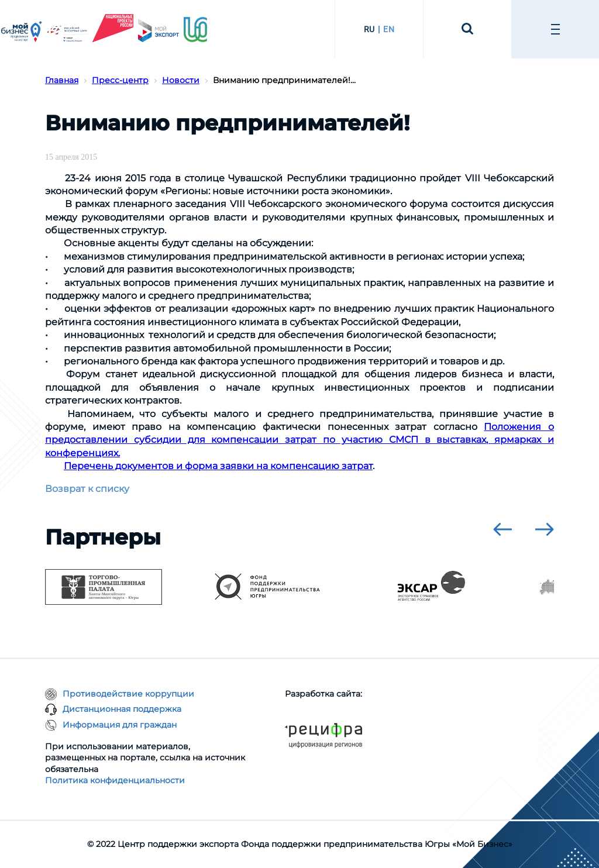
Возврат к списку (87, 489)
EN (389, 29)
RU (369, 29)
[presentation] (502, 529)
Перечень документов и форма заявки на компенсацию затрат (218, 466)
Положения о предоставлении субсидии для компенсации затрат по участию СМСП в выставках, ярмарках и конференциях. (299, 440)
